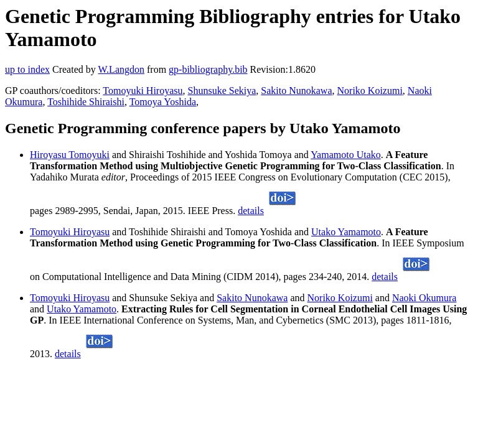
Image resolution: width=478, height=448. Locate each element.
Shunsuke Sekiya (222, 91)
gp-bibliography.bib (208, 69)
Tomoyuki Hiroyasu (143, 91)
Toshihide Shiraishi (86, 102)
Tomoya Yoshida (163, 102)
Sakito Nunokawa (296, 91)
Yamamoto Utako (346, 155)
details (251, 211)
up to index (27, 69)
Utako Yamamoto (346, 232)
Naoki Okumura (424, 298)
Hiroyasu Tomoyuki (70, 155)
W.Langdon (121, 69)
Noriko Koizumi (370, 91)
